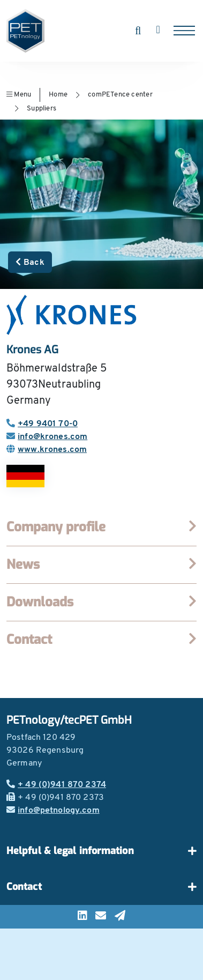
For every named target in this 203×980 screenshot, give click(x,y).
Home (58, 95)
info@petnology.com (53, 811)
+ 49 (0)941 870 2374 (56, 785)
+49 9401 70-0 (42, 424)
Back (30, 262)
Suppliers (42, 109)
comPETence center (120, 95)
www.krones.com (47, 450)
